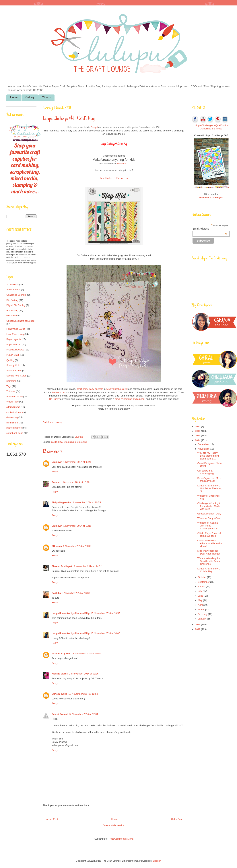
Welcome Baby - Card (209, 518)
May (201, 600)
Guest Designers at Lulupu (20, 321)
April (201, 605)
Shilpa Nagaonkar (62, 502)
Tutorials (11, 391)
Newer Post (52, 819)
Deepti (94, 127)
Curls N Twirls (59, 694)
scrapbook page (15, 433)
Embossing (12, 310)
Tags (9, 386)
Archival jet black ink (117, 389)
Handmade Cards (16, 329)
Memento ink (59, 392)
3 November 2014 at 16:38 (76, 593)
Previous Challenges (211, 197)
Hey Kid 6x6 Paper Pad (114, 178)
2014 (198, 440)
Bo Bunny (54, 399)
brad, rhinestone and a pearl (130, 399)
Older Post (177, 819)
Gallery (30, 97)
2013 (198, 625)
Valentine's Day (14, 397)
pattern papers (14, 428)
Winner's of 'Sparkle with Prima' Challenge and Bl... (209, 526)
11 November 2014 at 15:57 (86, 653)
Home (14, 97)
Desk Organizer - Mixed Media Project (210, 480)
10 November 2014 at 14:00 (105, 633)
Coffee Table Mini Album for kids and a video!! (209, 543)
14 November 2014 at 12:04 (83, 714)
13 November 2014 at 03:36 (84, 674)
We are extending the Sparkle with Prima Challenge (208, 561)
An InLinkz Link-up (53, 422)
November (204, 449)
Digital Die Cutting (16, 305)
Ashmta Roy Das (61, 653)
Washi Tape (12, 402)
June (201, 596)
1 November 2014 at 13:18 (77, 526)
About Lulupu (13, 290)
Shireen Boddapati (62, 566)
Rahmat (56, 482)
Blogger (157, 861)
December (204, 444)
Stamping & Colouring (75, 442)
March (202, 610)
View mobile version (114, 825)
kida (61, 442)
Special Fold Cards (16, 376)
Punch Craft (13, 355)
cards (54, 442)
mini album (12, 423)
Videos (46, 97)
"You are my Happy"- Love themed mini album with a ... (208, 456)
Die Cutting (12, 300)
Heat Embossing (15, 334)
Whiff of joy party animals (90, 389)
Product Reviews (15, 350)
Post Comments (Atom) (121, 839)
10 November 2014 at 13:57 (105, 613)
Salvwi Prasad (60, 714)
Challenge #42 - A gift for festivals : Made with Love (209, 506)
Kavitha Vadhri (60, 674)
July (200, 591)
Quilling (10, 360)
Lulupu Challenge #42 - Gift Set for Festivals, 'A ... (210, 488)
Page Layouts (14, 339)
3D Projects (12, 284)
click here (122, 164)
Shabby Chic (13, 365)
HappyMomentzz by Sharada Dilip (71, 613)
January (203, 619)
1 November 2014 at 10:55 (87, 502)
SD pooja (57, 546)
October (203, 577)
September (204, 582)
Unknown (57, 462)
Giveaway (12, 316)
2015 (198, 436)
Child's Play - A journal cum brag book (209, 535)
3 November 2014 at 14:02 (88, 566)
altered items (13, 407)
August (202, 586)
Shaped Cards (14, 371)
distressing (12, 417)
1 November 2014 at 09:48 (77, 462)
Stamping (11, 381)
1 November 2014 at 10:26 (75, 482)
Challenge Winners (16, 295)
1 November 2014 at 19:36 (77, 546)
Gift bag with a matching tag (205, 472)
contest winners (15, 412)
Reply (55, 472)
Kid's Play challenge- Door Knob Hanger (208, 552)
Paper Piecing (14, 345)
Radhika (56, 593)
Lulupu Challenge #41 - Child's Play (209, 570)
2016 (198, 431)
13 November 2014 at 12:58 (83, 694)
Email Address (210, 229)
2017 (198, 426)
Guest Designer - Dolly (209, 514)
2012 (198, 629)
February (203, 614)
